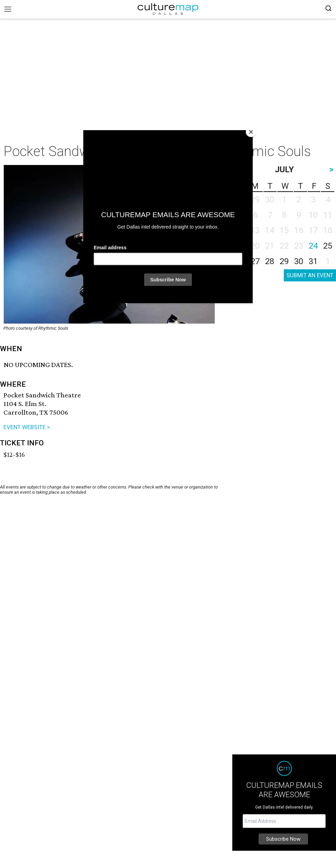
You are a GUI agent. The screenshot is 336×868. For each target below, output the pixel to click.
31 (313, 261)
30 (299, 261)
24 (313, 246)
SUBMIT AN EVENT (310, 275)
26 (241, 261)
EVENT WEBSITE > (27, 427)
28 (270, 261)
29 (284, 261)
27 (255, 261)
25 (328, 246)
